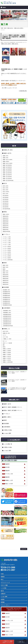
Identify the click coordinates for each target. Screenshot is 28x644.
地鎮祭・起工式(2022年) (7, 165)
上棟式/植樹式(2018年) (7, 318)
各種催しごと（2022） (8, 339)
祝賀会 (5, 212)
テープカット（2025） (7, 241)
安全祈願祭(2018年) (6, 297)
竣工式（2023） (6, 190)
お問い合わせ (21, 642)
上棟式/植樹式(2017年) (7, 320)
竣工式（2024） (6, 194)
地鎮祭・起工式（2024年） (8, 163)
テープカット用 (9, 474)
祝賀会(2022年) (6, 216)
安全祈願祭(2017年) (6, 299)
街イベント (5, 341)
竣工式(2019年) (6, 199)
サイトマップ (4, 555)
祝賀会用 (7, 471)
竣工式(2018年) (6, 201)
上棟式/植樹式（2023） (7, 312)
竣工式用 (7, 467)
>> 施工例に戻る (23, 91)
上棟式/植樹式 (7, 308)
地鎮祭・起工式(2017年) (7, 175)
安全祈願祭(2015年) (6, 303)
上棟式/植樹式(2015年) (7, 324)
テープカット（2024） (7, 239)
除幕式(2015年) (6, 284)
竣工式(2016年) (6, 205)
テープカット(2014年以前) (8, 260)
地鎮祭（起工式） (15, 44)
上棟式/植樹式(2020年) (7, 314)
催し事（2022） (6, 331)
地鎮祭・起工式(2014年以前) (8, 180)
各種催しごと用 (9, 480)
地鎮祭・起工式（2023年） (6, 44)
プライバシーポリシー (5, 552)
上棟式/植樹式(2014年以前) (8, 326)
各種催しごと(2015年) (7, 360)
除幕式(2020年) (6, 275)
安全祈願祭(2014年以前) (7, 305)
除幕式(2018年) (6, 279)
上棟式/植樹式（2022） (7, 311)
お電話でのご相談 (7, 642)
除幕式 (5, 263)
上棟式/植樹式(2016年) (7, 322)
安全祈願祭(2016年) (6, 301)
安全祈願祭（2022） (7, 290)
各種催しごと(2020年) (7, 351)
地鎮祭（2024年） (6, 161)
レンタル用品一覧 (8, 444)
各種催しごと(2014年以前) (8, 362)
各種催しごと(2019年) (7, 353)
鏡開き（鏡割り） (8, 417)
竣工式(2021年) (6, 195)
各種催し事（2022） (7, 333)
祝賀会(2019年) (6, 222)
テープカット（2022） (7, 237)
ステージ (4, 335)
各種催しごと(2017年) (7, 356)
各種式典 (3, 577)
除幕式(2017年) (6, 280)
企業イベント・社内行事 (7, 343)
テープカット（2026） (7, 243)
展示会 (4, 347)
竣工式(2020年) (6, 197)
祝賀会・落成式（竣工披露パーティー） (13, 410)
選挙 (4, 345)
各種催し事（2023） (8, 150)
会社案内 (3, 599)
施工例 (2, 591)
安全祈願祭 (6, 287)
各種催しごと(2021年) (7, 349)
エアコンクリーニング (5, 582)
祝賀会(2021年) (6, 218)
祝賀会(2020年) (6, 220)
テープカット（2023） (7, 245)
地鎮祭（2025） (6, 156)
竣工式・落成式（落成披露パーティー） (13, 407)
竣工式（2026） (6, 188)
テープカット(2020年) (7, 248)
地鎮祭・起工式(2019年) (7, 171)
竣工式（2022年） (6, 192)
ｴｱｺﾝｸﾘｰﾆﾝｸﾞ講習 (4, 585)
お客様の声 (3, 594)
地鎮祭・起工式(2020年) (7, 169)
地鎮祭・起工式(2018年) (7, 173)
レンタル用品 (4, 588)
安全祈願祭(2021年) (6, 292)
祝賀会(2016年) (6, 228)
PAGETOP (24, 549)
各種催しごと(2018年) (7, 354)
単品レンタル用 (9, 484)
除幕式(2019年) (6, 277)
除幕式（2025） (6, 267)
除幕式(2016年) (6, 282)
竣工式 (5, 183)
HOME (2, 574)
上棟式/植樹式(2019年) (7, 316)
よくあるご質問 (7, 433)
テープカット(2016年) (7, 256)
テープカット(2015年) (7, 258)
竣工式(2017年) (6, 203)
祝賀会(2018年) (6, 224)
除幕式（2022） (6, 265)
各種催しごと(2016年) (7, 358)
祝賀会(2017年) (6, 226)
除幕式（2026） (6, 271)
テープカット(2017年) (7, 254)
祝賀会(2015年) (6, 229)
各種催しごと (7, 329)
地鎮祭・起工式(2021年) (7, 167)
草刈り (2, 580)
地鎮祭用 (7, 464)
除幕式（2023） (6, 273)
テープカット (7, 234)
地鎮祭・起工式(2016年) (7, 177)
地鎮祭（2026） (6, 158)
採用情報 (3, 602)
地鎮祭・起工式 (7, 404)
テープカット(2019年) (7, 250)
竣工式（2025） (6, 186)
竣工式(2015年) (6, 207)
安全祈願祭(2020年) (6, 294)
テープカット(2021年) (7, 246)
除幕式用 (7, 477)
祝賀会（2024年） (6, 214)
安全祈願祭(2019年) (6, 295)
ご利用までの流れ (8, 430)
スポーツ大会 (5, 337)
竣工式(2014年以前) (6, 209)
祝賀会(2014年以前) (6, 231)
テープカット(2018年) (7, 252)
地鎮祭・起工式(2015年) (7, 179)
